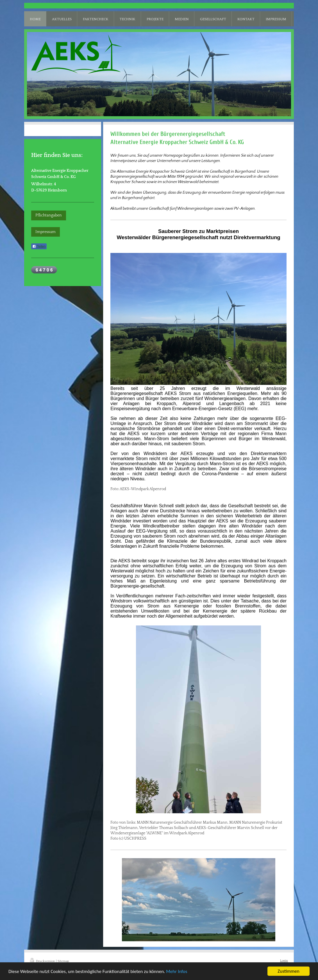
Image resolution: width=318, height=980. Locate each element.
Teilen (39, 246)
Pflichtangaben (49, 215)
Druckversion (43, 961)
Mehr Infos (177, 971)
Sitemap (63, 961)
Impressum (46, 232)
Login (284, 960)
